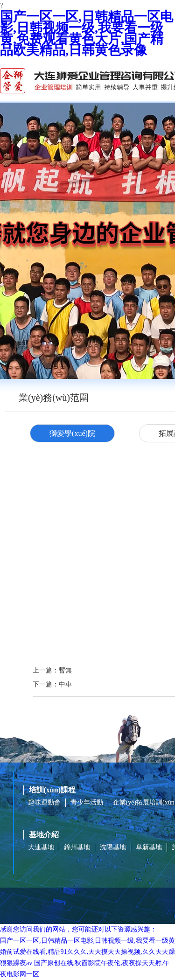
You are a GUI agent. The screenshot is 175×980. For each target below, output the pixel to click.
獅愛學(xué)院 (72, 433)
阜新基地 (149, 847)
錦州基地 (77, 847)
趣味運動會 (44, 802)
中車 (65, 684)
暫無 (65, 670)
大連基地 (41, 847)
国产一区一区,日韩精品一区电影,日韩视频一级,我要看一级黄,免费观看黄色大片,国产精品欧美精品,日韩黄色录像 (87, 33)
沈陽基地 (113, 847)
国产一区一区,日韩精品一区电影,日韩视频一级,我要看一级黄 (87, 941)
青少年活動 (87, 802)
